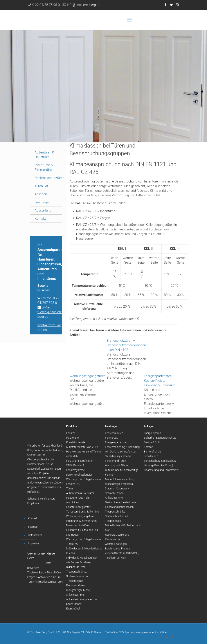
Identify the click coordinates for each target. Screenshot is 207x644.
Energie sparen (153, 433)
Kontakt (40, 219)
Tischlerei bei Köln (116, 558)
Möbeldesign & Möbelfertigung (84, 549)
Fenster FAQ (73, 484)
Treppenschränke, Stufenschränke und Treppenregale (78, 576)
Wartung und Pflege (117, 465)
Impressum (35, 544)
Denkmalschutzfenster (79, 475)
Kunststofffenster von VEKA (82, 447)
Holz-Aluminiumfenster (80, 461)
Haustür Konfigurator (78, 507)
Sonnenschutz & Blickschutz (160, 461)
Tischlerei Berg (36, 573)
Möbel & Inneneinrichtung (120, 479)
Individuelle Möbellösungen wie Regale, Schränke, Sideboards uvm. (82, 562)
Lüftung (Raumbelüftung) (158, 465)
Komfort (149, 447)
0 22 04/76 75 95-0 (46, 5)
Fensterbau (112, 438)
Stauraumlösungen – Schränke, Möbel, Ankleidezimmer (117, 493)
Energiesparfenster (116, 442)
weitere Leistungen (116, 544)
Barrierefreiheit (152, 452)
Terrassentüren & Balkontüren (83, 512)
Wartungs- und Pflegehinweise (84, 479)
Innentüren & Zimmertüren (81, 521)
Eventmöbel (73, 609)
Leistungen (43, 202)
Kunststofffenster (76, 442)
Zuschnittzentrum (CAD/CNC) (122, 553)
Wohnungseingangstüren (81, 516)
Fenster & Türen (114, 433)
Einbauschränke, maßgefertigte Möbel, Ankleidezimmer (79, 590)
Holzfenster (73, 438)
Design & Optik (152, 442)
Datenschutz (35, 535)
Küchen (71, 553)
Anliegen (41, 194)
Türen (70, 489)
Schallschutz (151, 456)
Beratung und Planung (118, 549)
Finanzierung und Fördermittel (161, 470)
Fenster (71, 433)
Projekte (32, 503)
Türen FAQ (42, 186)
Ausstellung (43, 210)
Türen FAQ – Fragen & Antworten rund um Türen (44, 577)
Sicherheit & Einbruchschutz (160, 438)
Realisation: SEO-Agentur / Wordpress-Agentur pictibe (136, 632)
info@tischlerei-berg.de (84, 5)
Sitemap (33, 527)
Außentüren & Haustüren (80, 493)
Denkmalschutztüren (50, 178)
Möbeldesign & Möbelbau (120, 484)
